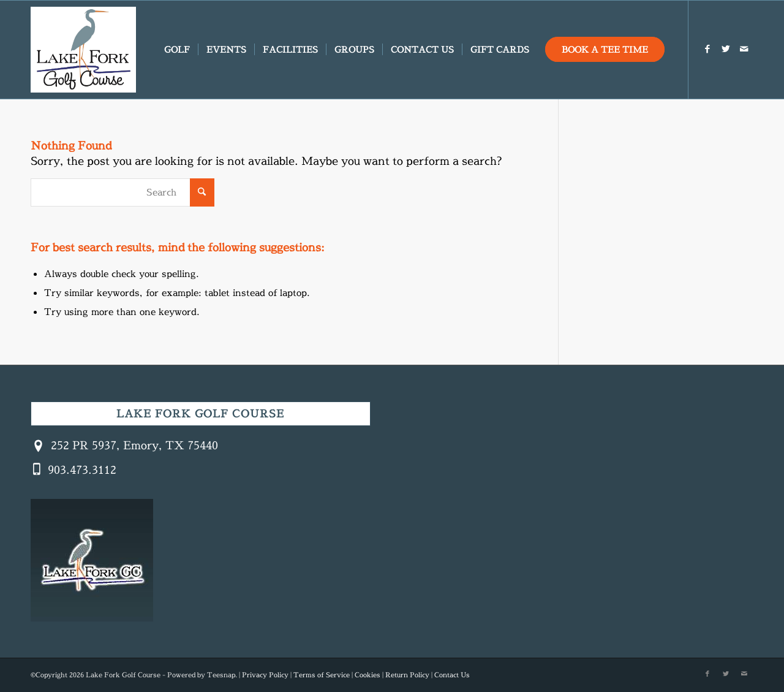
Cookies (367, 675)
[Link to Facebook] (707, 49)
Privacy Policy (265, 675)
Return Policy (407, 675)
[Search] (123, 192)
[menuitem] (177, 50)
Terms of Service (322, 675)
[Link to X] (726, 49)
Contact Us (452, 675)
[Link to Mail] (744, 49)
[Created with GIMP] (83, 50)
